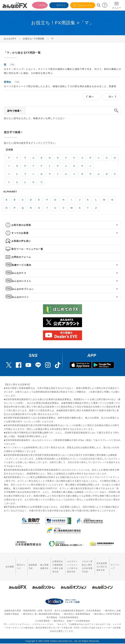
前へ (91, 97)
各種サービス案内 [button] (21, 265)
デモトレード (83, 5)
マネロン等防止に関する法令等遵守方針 (85, 564)
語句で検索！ (15, 111)
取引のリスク (17, 564)
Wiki (12, 65)
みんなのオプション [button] (23, 289)
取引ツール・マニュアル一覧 (27, 249)
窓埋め (8, 82)
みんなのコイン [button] (20, 297)
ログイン (59, 5)
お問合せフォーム (21, 257)
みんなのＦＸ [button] (19, 273)
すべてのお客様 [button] (20, 233)
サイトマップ (116, 564)
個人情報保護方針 (36, 564)
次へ (111, 97)
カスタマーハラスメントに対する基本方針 (68, 564)
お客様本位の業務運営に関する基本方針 (49, 564)
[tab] (62, 225)
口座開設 (38, 5)
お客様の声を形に (21, 241)
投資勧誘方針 (27, 564)
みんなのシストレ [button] (21, 281)
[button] (114, 225)
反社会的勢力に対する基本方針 (103, 564)
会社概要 (8, 564)
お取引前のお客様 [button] (21, 225)
